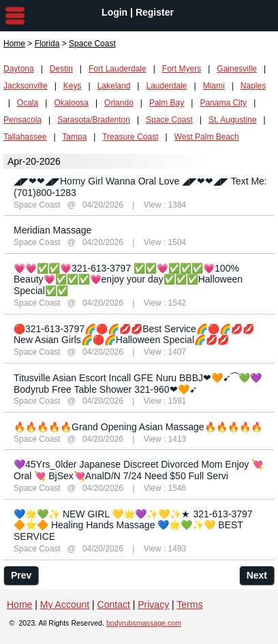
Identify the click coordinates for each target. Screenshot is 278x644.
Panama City (223, 103)
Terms (189, 605)
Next (257, 575)
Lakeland (114, 86)
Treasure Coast (130, 137)
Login (114, 12)
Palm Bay (167, 103)
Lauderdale (166, 86)
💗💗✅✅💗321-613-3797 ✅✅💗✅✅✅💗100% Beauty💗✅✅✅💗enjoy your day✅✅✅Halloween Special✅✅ (128, 280)
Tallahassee (25, 137)
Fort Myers (182, 69)
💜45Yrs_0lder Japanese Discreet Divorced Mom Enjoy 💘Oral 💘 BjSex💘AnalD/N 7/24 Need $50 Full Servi (138, 470)
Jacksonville (26, 86)
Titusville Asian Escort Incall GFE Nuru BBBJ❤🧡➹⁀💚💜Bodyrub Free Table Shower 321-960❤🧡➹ (138, 384)
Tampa (74, 137)
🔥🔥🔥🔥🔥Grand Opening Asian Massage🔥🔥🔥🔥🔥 (138, 427)
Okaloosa (71, 103)
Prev (21, 575)
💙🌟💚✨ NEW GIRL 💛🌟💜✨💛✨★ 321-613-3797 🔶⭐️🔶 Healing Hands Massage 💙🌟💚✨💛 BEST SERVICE (133, 526)
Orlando (119, 103)
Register (155, 12)
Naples (253, 86)
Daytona (19, 69)
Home (14, 44)
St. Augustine (233, 120)
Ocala (28, 103)
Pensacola (22, 120)
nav (15, 16)
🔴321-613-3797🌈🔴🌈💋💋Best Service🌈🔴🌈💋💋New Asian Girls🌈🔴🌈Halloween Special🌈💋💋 (134, 335)
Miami (214, 86)
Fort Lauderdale (118, 69)
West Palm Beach (207, 137)
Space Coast (169, 120)
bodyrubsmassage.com (144, 623)
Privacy (153, 605)
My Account (65, 605)
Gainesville (237, 69)
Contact (114, 605)
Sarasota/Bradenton (94, 120)
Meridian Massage (52, 230)
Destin (61, 69)
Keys (73, 86)
